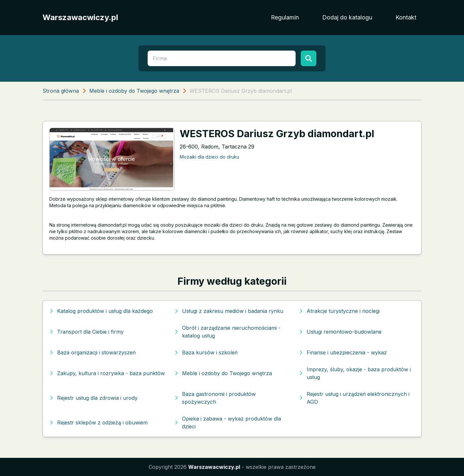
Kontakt (406, 17)
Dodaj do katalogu (347, 17)
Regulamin (285, 17)
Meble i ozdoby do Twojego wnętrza (134, 91)
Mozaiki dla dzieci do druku (209, 157)
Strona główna (61, 91)
